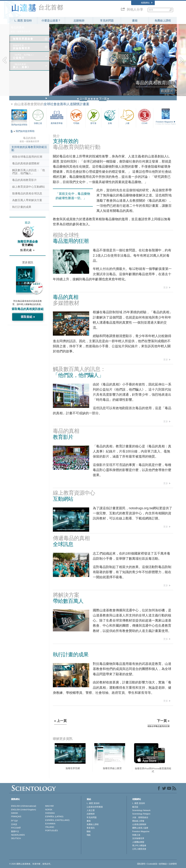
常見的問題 (107, 20)
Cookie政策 (152, 864)
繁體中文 (15, 831)
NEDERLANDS (18, 835)
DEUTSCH (16, 838)
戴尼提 (135, 807)
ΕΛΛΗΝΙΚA (50, 824)
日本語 (14, 824)
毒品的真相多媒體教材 (26, 163)
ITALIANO (50, 827)
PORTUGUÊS (51, 831)
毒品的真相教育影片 (24, 180)
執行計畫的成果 (22, 207)
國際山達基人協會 (140, 828)
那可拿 (93, 116)
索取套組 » (28, 317)
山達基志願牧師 (139, 824)
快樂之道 (38, 116)
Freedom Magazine (166, 123)
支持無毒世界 (138, 838)
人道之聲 (91, 810)
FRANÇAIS (16, 816)
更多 (166, 287)
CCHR (145, 116)
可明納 (76, 116)
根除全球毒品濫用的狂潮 (27, 157)
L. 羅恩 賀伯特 (23, 20)
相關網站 (147, 3)
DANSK (15, 813)
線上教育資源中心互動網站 (29, 187)
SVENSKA (50, 813)
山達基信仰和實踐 (95, 807)
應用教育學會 (57, 116)
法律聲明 (173, 864)
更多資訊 (91, 828)
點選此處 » (28, 250)
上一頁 (83, 99)
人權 (127, 116)
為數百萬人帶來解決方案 (27, 200)
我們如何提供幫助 (19, 125)
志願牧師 (79, 20)
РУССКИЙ (16, 828)
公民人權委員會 (139, 849)
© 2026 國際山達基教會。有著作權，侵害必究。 (31, 864)
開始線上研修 (138, 821)
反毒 (110, 116)
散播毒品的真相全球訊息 (27, 193)
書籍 (135, 20)
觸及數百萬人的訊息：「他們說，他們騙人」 (29, 172)
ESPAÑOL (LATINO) (54, 816)
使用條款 (163, 864)
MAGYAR (49, 806)
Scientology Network (141, 810)
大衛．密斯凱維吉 (140, 817)
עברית (14, 820)
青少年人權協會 (139, 845)
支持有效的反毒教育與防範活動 (29, 149)
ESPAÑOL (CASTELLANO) (57, 820)
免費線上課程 (163, 20)
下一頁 (103, 99)
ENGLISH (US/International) (24, 806)
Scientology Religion (141, 814)
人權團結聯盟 (138, 842)
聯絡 (89, 831)
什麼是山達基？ (51, 20)
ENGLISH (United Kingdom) (24, 810)
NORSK (49, 810)
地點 (89, 835)
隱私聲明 (141, 864)
